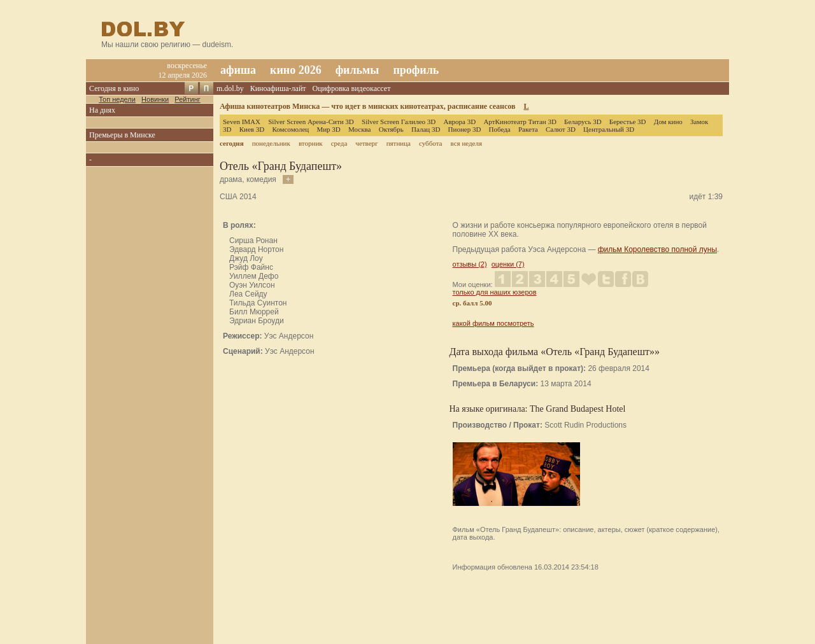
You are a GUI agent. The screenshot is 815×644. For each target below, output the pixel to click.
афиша (238, 70)
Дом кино (668, 122)
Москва (359, 129)
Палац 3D (426, 129)
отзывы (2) (470, 264)
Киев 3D (252, 129)
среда (339, 143)
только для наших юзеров (495, 292)
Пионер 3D (465, 129)
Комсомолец (290, 129)
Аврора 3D (459, 122)
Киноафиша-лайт (278, 88)
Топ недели (117, 99)
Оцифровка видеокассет (352, 88)
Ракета (528, 129)
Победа (500, 129)
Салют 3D (561, 129)
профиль (416, 70)
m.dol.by (230, 88)
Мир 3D (328, 129)
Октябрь (391, 129)
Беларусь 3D (583, 122)
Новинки (155, 99)
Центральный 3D (609, 129)
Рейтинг (187, 99)
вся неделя (466, 143)
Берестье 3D (628, 122)
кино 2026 (296, 70)
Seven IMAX (242, 122)
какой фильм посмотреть (493, 323)
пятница (399, 143)
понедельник (271, 143)
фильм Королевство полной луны (657, 249)
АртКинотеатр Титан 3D (520, 122)
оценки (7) (508, 264)
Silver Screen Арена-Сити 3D (311, 122)
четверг (366, 143)
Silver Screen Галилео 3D (399, 122)
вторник (311, 143)
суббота (430, 143)
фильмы (358, 70)
